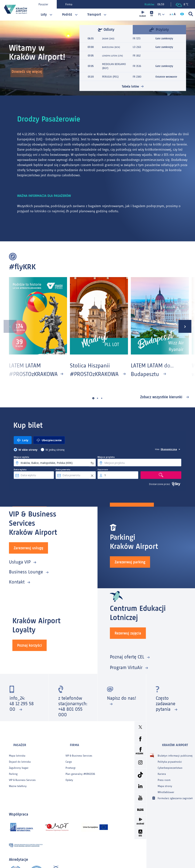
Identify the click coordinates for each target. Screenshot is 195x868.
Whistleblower (166, 790)
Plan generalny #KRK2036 (80, 772)
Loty (44, 14)
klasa (157, 458)
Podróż (67, 14)
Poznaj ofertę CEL (127, 663)
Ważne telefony (18, 784)
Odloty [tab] (106, 30)
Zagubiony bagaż (19, 766)
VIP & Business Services (22, 778)
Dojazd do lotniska (20, 760)
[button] (93, 407)
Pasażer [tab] (47, 4)
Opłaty (69, 778)
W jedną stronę (55, 458)
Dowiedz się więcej (29, 74)
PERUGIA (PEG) (110, 77)
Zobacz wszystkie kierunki (162, 405)
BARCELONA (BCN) (112, 47)
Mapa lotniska (17, 754)
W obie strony (28, 458)
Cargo (69, 760)
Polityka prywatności (170, 760)
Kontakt (17, 589)
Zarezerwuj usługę (28, 555)
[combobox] (160, 14)
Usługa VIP (20, 569)
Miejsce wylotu (21, 466)
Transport (94, 14)
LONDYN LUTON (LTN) (114, 56)
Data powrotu (63, 478)
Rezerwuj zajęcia (128, 639)
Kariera (162, 772)
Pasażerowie (103, 478)
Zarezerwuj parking (130, 569)
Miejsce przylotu (106, 466)
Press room (164, 778)
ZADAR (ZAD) (109, 39)
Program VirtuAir (126, 673)
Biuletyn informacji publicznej (175, 754)
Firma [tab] (72, 4)
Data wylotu (20, 478)
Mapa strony (165, 784)
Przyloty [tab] (159, 29)
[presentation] (6, 329)
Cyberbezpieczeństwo (170, 766)
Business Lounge (26, 579)
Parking (13, 772)
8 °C (182, 5)
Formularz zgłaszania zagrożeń (175, 796)
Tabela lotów (131, 86)
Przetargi (71, 766)
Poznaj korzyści (30, 651)
